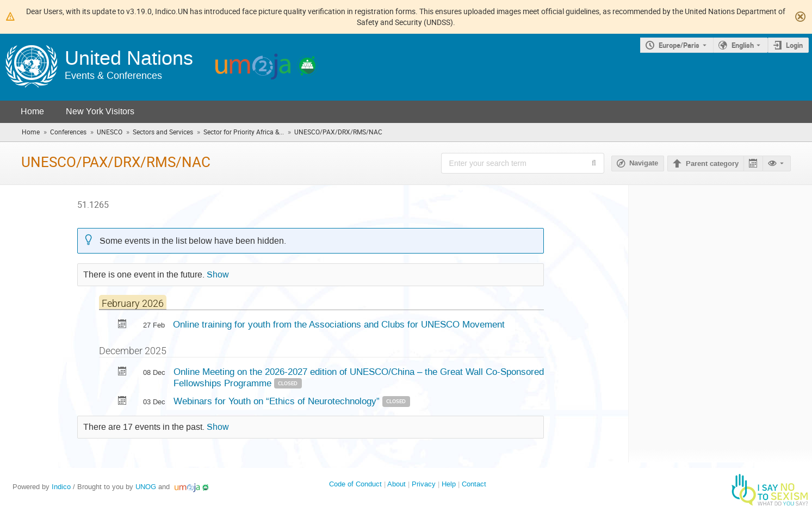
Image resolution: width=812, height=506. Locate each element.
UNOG (146, 487)
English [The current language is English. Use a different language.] (743, 45)
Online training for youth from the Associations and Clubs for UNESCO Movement (339, 324)
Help (449, 484)
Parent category (712, 164)
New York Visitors (100, 111)
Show (218, 275)
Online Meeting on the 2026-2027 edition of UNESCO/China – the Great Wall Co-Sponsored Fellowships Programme (359, 377)
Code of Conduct (355, 484)
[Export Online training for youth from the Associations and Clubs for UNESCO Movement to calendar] (122, 325)
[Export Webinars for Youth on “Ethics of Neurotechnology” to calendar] (122, 402)
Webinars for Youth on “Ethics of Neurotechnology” (278, 401)
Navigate (644, 163)
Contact (474, 484)
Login (794, 45)
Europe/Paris (679, 45)
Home (32, 111)
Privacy (424, 484)
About (396, 484)
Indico (61, 487)
